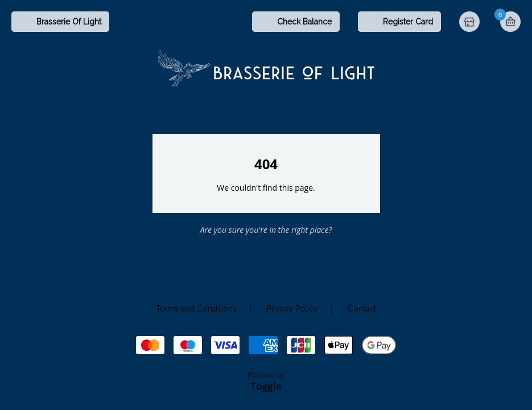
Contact (362, 309)
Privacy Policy (292, 309)
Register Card (408, 22)
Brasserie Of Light (69, 22)
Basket (510, 22)
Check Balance (304, 22)
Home (471, 23)
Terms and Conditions (196, 309)
